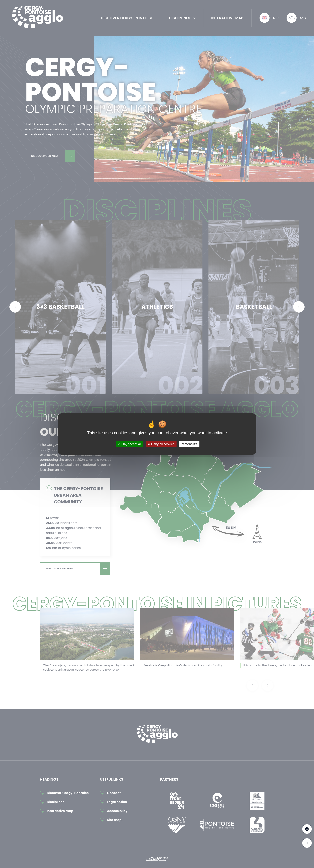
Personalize (189, 444)
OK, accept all (130, 444)
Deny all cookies (161, 444)
